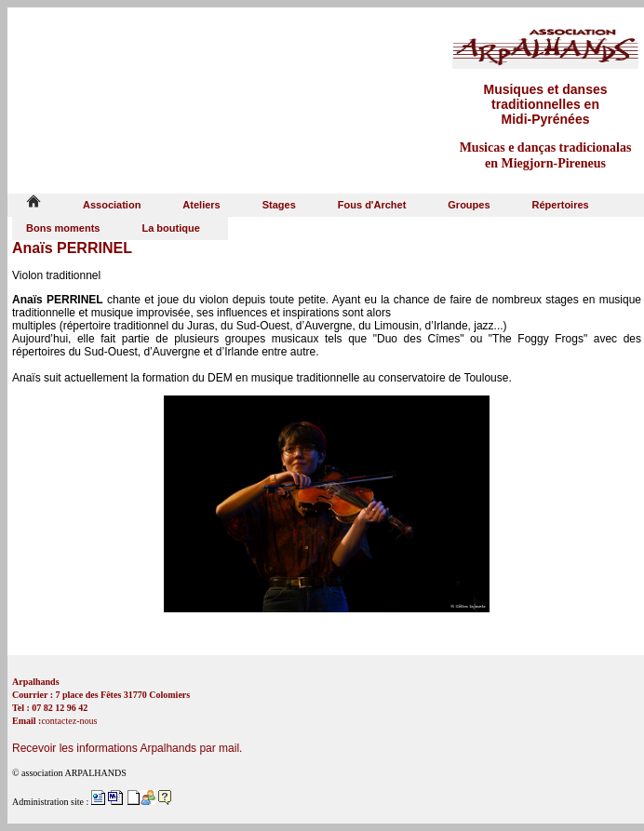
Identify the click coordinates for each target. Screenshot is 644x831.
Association (112, 205)
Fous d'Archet (372, 205)
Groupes (469, 205)
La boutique (170, 228)
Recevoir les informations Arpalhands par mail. (127, 748)
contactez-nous (69, 721)
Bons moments (63, 228)
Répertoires (561, 205)
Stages (279, 205)
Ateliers (201, 205)
